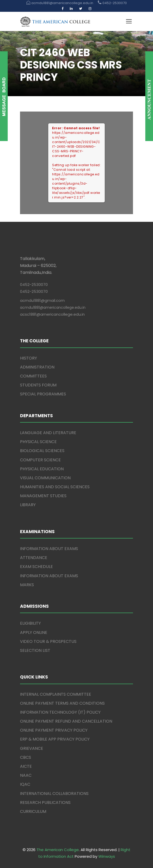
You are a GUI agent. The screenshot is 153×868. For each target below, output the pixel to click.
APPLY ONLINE (34, 632)
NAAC (26, 775)
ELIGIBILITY (30, 623)
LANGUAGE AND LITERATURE (48, 433)
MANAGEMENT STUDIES (43, 496)
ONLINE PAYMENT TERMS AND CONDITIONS (62, 703)
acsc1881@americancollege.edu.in (52, 314)
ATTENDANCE (34, 558)
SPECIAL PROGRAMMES (43, 394)
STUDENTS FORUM (38, 385)
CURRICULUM (33, 811)
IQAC (25, 784)
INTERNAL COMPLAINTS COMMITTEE (56, 694)
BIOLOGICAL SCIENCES (42, 451)
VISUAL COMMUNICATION (45, 478)
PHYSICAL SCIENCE (38, 442)
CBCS (26, 757)
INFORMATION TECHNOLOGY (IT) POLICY (60, 712)
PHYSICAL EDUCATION (42, 469)
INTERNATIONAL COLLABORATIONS (54, 794)
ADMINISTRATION (37, 367)
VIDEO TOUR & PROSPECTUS (48, 641)
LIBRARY (28, 505)
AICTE (26, 766)
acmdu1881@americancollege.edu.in (53, 307)
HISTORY (28, 358)
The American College (58, 850)
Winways (107, 856)
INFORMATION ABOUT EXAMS (49, 549)
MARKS (27, 585)
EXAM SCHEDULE (36, 567)
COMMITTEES (33, 376)
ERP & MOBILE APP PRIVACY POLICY (55, 739)
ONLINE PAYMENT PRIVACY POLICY (54, 730)
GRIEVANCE (32, 748)
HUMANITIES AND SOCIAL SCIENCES (55, 487)
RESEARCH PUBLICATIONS (45, 802)
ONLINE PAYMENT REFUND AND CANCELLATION (66, 721)
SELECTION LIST (35, 650)
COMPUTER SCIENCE (40, 460)
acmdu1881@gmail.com (42, 300)
